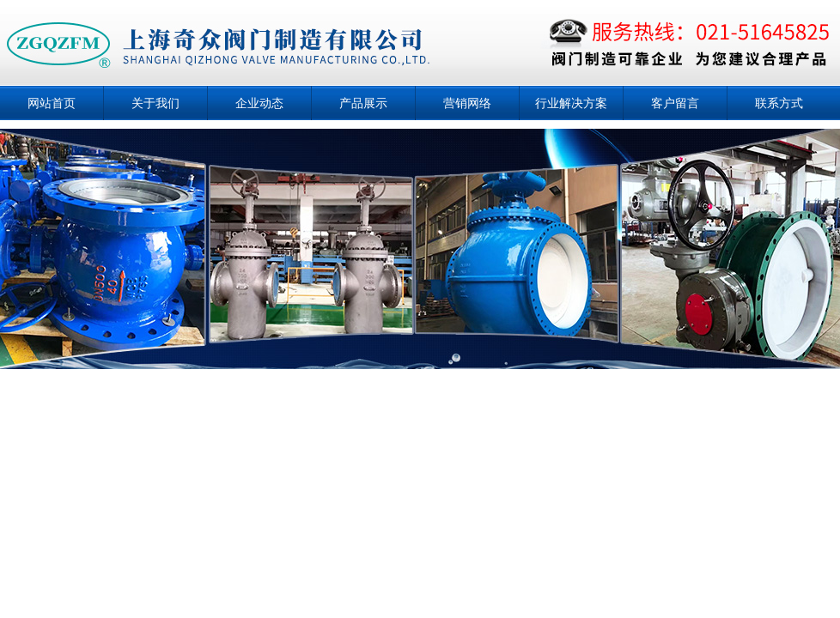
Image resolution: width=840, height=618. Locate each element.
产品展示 (363, 103)
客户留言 (675, 103)
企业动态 (259, 103)
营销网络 (467, 103)
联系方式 (779, 103)
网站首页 (52, 103)
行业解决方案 (571, 103)
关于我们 (155, 103)
